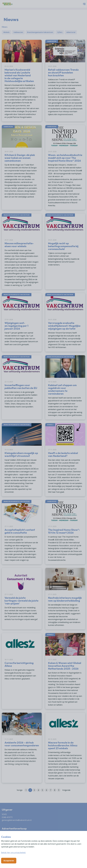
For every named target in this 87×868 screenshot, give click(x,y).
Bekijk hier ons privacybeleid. (13, 853)
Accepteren (9, 861)
